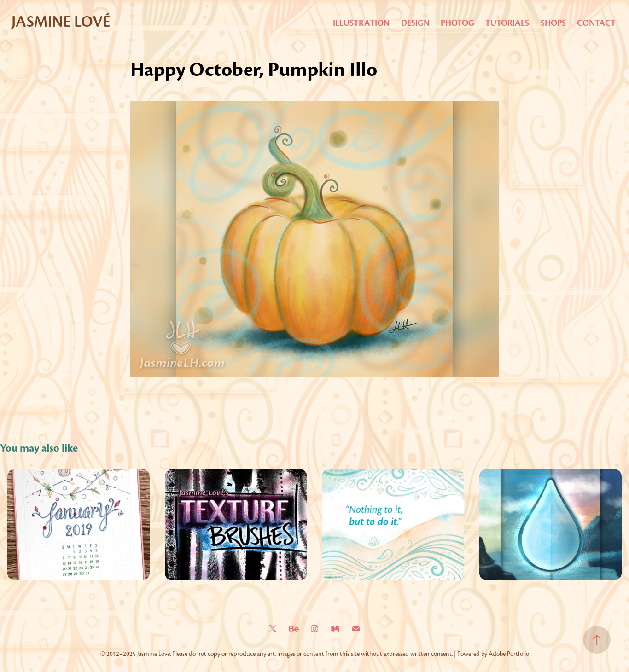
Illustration (361, 23)
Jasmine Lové (61, 22)
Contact (596, 23)
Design (415, 23)
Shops (553, 23)
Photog (457, 23)
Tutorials (507, 23)
